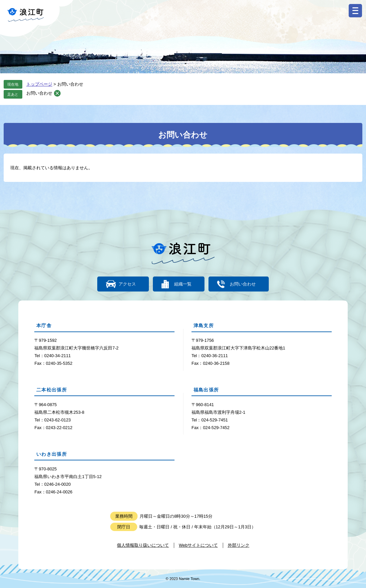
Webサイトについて (198, 545)
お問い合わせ (39, 93)
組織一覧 (183, 284)
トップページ (39, 84)
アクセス (127, 284)
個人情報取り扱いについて (143, 545)
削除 (57, 93)
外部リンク (239, 545)
